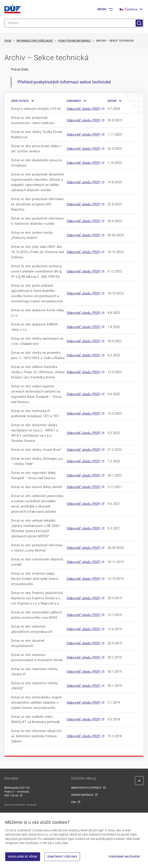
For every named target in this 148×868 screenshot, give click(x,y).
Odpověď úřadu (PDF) (84, 109)
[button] (131, 9)
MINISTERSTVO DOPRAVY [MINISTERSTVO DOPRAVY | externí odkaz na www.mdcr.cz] (86, 788)
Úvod (8, 41)
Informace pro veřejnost (35, 41)
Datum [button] (112, 101)
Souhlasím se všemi (23, 857)
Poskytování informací (74, 41)
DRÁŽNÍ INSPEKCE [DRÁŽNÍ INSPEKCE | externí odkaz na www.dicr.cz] (82, 795)
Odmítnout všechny (62, 857)
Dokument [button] (74, 101)
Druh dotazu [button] (20, 101)
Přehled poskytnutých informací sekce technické (64, 82)
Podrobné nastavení (124, 857)
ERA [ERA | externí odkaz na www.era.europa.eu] (74, 802)
